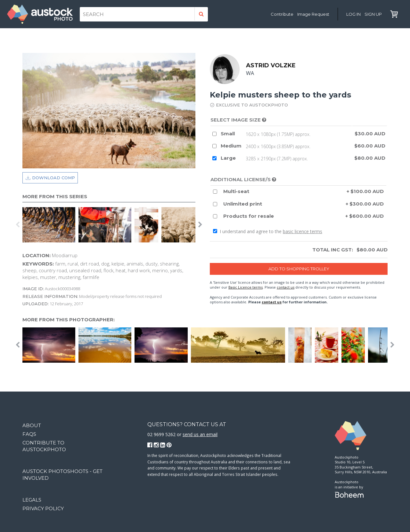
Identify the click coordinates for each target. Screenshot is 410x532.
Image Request (313, 14)
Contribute (282, 14)
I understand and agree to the (268, 231)
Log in (353, 14)
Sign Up (373, 14)
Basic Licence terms (246, 287)
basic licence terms (303, 231)
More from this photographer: (69, 320)
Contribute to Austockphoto (44, 446)
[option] (50, 225)
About (32, 425)
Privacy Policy (43, 508)
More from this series (55, 196)
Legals (32, 500)
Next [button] (200, 225)
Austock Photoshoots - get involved (62, 475)
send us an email (200, 434)
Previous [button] (18, 225)
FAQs (29, 434)
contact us (286, 287)
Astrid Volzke (271, 65)
